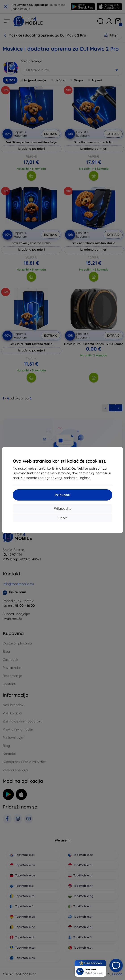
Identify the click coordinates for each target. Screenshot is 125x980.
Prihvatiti (62, 495)
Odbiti (62, 518)
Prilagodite (63, 508)
